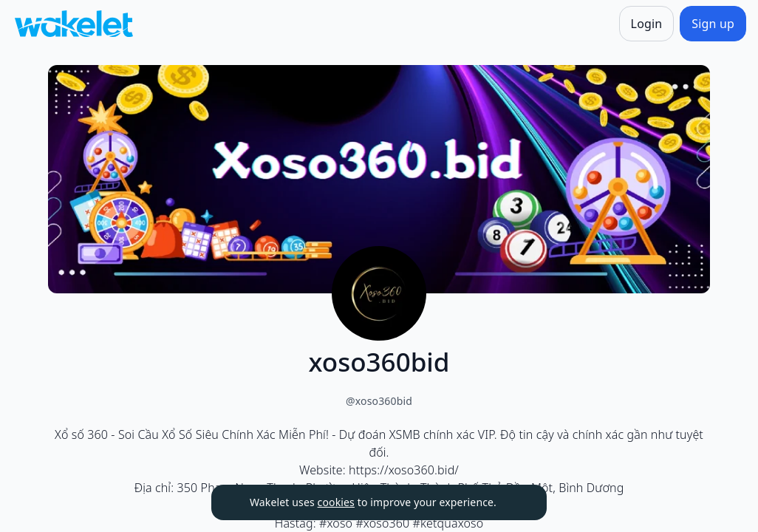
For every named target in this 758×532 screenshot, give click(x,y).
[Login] (647, 24)
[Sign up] (713, 24)
